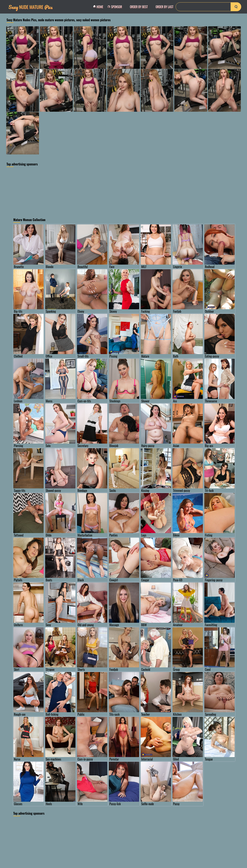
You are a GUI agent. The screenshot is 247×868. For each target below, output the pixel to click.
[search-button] (236, 7)
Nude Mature (30, 7)
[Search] (208, 7)
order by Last (164, 7)
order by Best (139, 7)
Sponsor (116, 7)
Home (99, 7)
